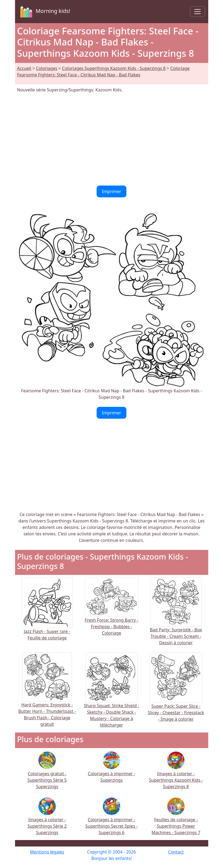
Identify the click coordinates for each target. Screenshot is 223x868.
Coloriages (47, 68)
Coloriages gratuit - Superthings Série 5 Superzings (47, 773)
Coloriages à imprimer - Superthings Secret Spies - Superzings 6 (111, 819)
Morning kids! (44, 12)
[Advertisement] (112, 139)
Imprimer (112, 191)
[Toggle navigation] (198, 12)
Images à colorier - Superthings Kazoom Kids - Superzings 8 (176, 773)
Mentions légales (47, 852)
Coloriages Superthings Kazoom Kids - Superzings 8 (114, 68)
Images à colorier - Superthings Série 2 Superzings (47, 819)
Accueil (24, 68)
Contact (176, 852)
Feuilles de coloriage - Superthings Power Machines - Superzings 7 (176, 819)
